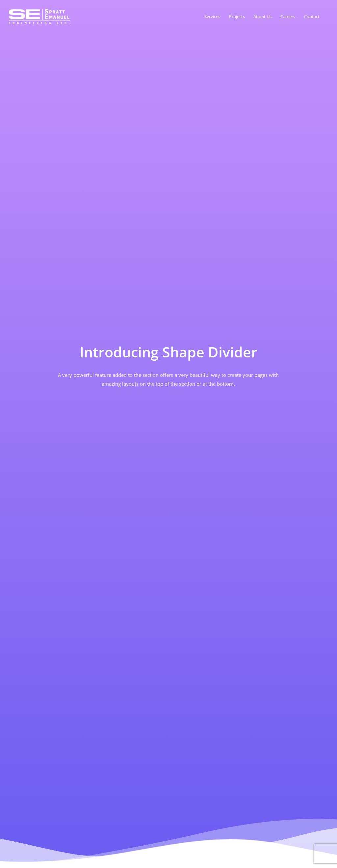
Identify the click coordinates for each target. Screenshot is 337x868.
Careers (288, 16)
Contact (312, 16)
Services (212, 16)
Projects (237, 16)
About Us (262, 16)
